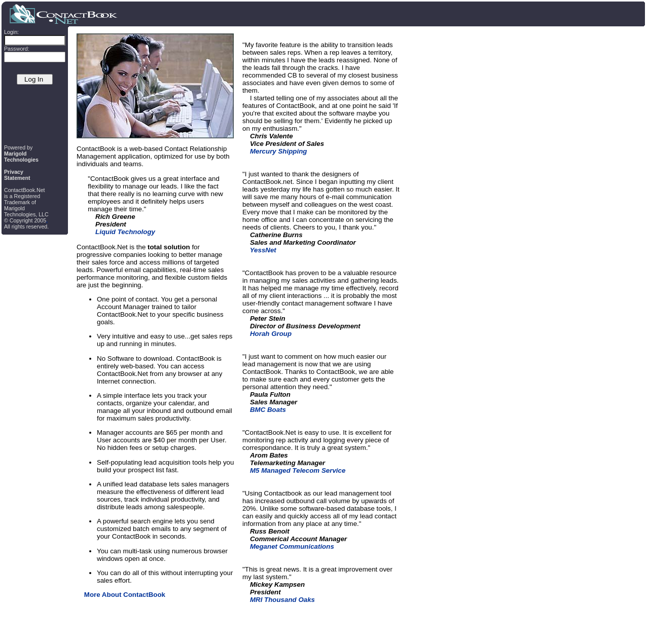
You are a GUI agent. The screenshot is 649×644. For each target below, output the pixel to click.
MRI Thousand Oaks (282, 600)
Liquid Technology (125, 232)
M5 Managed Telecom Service (298, 470)
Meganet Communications (292, 546)
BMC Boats (268, 410)
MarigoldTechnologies (21, 157)
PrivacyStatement (17, 175)
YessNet (263, 250)
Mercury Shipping (279, 151)
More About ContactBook (125, 595)
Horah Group (271, 334)
